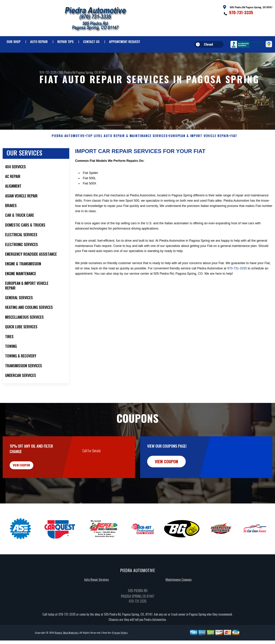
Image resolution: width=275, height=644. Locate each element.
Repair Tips (65, 42)
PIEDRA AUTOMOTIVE (68, 152)
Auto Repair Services (96, 599)
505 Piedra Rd (67, 72)
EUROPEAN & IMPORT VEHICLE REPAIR (199, 152)
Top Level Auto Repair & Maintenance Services (127, 152)
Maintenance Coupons (179, 599)
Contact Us (91, 42)
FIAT (234, 152)
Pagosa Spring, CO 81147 (91, 72)
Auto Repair (39, 42)
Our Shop (14, 42)
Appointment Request (125, 42)
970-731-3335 (241, 12)
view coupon (29, 483)
